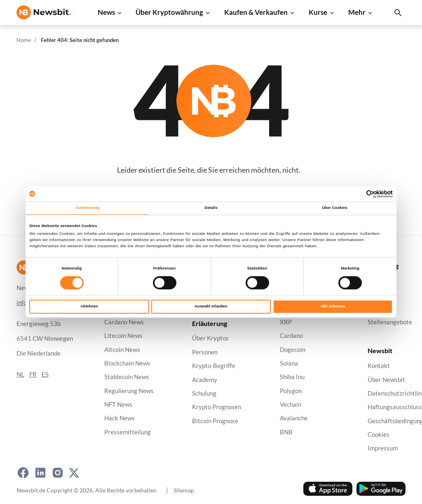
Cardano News (124, 322)
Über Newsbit (386, 379)
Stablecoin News (127, 377)
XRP (286, 322)
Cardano (291, 336)
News (106, 12)
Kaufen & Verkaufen (256, 12)
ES (45, 374)
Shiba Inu (292, 377)
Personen (205, 352)
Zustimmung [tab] (87, 208)
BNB (286, 432)
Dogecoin (293, 349)
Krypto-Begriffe (214, 366)
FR (33, 374)
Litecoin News (123, 336)
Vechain (291, 404)
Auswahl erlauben (211, 306)
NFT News (118, 404)
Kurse (318, 12)
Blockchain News (127, 363)
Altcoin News (122, 349)
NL (20, 374)
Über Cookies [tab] (335, 208)
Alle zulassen (333, 306)
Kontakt (379, 366)
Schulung (204, 393)
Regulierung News (129, 390)
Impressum (383, 448)
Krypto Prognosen (217, 407)
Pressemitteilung (128, 432)
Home (24, 40)
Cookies (379, 435)
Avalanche (294, 418)
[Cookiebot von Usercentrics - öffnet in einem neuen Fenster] (357, 194)
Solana (289, 363)
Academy (205, 379)
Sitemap (184, 490)
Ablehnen (89, 306)
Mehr (357, 12)
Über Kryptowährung (169, 12)
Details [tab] (211, 208)
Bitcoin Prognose (215, 421)
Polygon (291, 390)
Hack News (120, 418)
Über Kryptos (210, 338)
